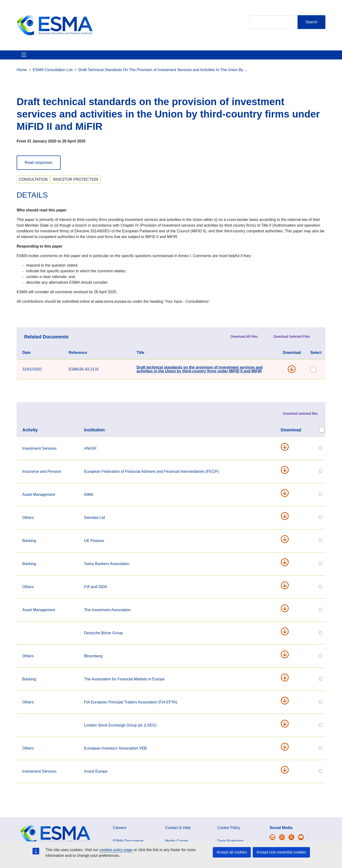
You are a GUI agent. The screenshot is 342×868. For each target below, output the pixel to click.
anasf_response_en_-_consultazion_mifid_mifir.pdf (287, 453)
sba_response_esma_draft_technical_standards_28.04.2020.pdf (287, 568)
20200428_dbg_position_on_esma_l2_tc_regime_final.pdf (287, 637)
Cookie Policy (229, 833)
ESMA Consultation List (53, 76)
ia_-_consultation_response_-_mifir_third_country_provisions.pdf (287, 614)
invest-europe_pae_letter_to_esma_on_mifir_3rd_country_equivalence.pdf (287, 775)
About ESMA (28, 58)
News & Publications (109, 58)
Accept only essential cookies (281, 852)
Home (22, 76)
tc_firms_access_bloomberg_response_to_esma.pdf (287, 660)
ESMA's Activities (65, 58)
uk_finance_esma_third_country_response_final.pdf (287, 545)
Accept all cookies (232, 852)
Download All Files (244, 342)
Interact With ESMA (192, 58)
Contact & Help (233, 58)
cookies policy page (116, 850)
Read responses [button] (39, 168)
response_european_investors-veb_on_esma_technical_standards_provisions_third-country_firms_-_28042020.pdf (287, 752)
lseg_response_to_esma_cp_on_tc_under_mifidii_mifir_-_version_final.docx (287, 729)
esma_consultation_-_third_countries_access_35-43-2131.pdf (287, 522)
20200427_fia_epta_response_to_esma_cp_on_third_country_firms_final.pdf (287, 706)
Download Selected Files (292, 342)
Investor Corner (151, 58)
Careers (120, 833)
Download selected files (300, 419)
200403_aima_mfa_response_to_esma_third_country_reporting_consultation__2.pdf (287, 499)
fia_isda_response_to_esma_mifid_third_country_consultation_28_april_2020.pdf (287, 591)
